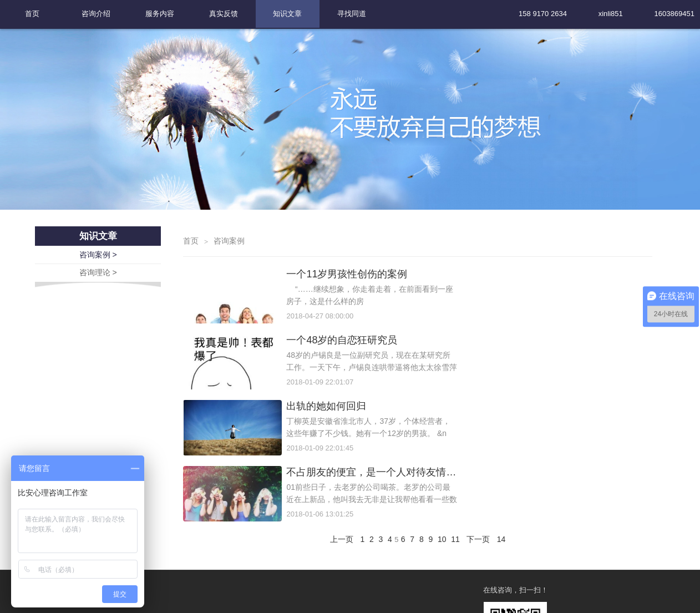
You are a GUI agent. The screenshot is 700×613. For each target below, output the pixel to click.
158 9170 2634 (543, 14)
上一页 (338, 438)
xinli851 (611, 14)
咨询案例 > (98, 283)
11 (458, 438)
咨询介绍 (96, 14)
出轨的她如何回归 (310, 370)
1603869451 (674, 14)
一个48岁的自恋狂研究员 (560, 303)
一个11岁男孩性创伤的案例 (331, 303)
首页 (32, 14)
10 (444, 438)
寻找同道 (352, 14)
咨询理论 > (98, 301)
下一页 (482, 438)
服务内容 (160, 14)
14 (505, 438)
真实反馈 (224, 14)
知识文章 (287, 14)
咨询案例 (229, 270)
